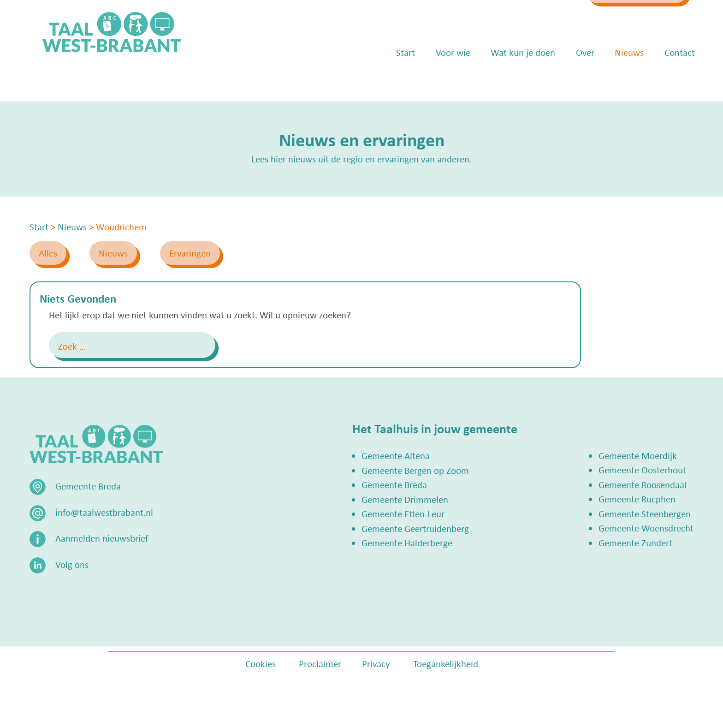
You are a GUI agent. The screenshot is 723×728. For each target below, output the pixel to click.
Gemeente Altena (396, 455)
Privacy (376, 663)
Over (572, 78)
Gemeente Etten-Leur (403, 513)
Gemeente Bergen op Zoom (415, 470)
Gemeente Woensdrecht (646, 528)
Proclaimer (320, 663)
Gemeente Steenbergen (645, 513)
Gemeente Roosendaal (643, 484)
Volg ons (72, 564)
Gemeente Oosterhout (642, 470)
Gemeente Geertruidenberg (415, 528)
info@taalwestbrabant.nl (498, 17)
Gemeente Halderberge (407, 543)
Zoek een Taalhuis (617, 17)
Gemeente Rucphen (637, 499)
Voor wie (440, 78)
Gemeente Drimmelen (405, 499)
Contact (667, 78)
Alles (48, 253)
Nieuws (616, 78)
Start (393, 78)
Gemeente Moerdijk (638, 455)
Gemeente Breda (394, 484)
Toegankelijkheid (446, 663)
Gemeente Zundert (635, 543)
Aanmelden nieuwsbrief (102, 538)
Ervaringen (190, 253)
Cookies (261, 663)
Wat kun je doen (510, 78)
